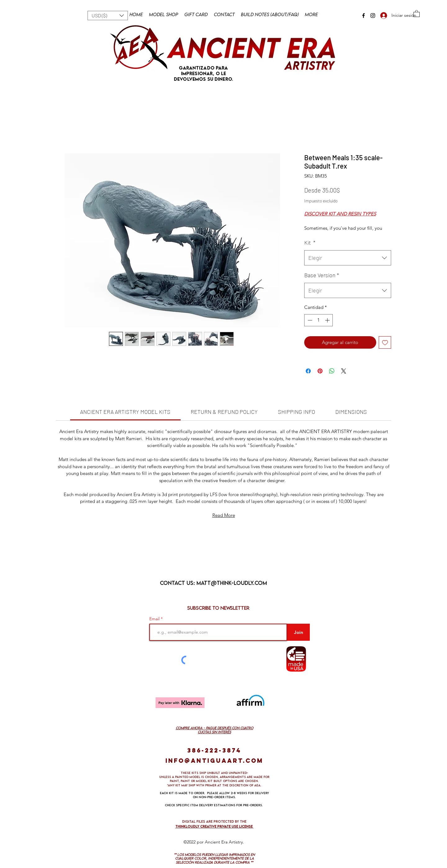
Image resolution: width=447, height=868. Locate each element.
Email (155, 619)
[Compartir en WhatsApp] (332, 371)
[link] (125, 412)
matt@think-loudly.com (232, 583)
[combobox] (348, 258)
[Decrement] (309, 320)
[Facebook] (363, 16)
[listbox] (108, 16)
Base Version (322, 275)
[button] (108, 16)
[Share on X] (344, 371)
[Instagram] (373, 16)
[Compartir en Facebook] (308, 371)
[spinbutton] (319, 320)
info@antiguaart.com (214, 761)
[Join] (298, 632)
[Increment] (328, 320)
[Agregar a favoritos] (385, 343)
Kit (310, 242)
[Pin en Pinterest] (320, 371)
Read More (224, 515)
